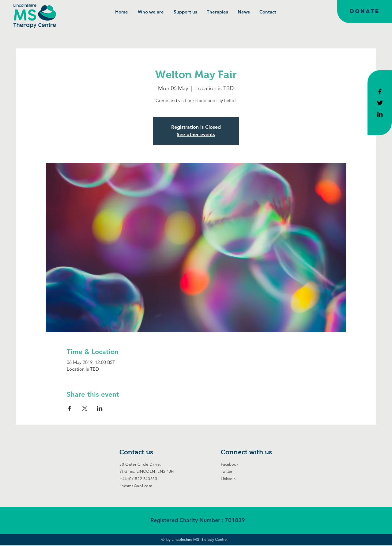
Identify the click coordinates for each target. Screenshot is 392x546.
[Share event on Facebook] (70, 408)
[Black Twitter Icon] (380, 103)
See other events (196, 134)
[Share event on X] (85, 408)
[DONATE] (365, 11)
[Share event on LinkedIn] (100, 408)
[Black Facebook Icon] (380, 92)
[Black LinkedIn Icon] (380, 114)
